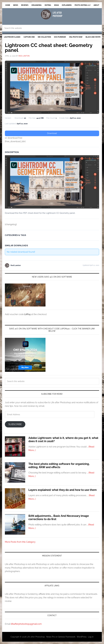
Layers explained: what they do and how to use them (63, 490)
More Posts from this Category (20, 542)
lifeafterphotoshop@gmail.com (26, 624)
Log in (91, 637)
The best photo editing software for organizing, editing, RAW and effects (59, 466)
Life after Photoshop (52, 14)
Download (52, 133)
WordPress (82, 637)
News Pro (51, 637)
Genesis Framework (67, 637)
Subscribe (15, 424)
